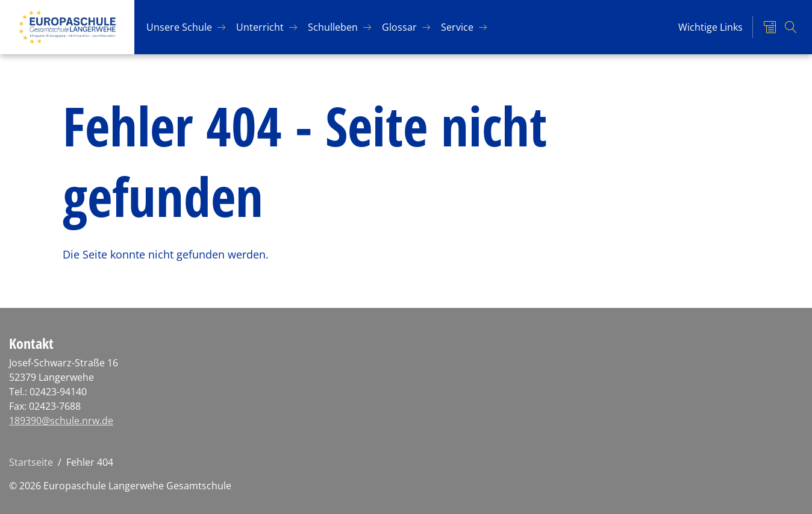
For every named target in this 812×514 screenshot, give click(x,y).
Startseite (31, 462)
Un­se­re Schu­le (179, 27)
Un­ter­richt (260, 27)
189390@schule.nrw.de (61, 421)
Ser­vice (457, 27)
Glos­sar (399, 27)
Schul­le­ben (333, 27)
